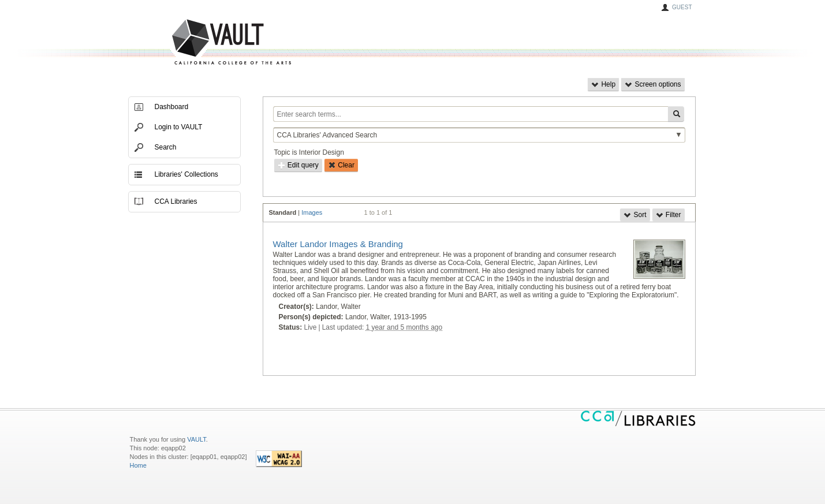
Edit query (298, 165)
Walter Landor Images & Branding (338, 244)
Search (166, 147)
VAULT (188, 42)
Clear (341, 165)
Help (603, 84)
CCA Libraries (176, 201)
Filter (669, 215)
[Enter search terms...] (471, 114)
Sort (635, 215)
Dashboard (172, 107)
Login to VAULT (179, 127)
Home (138, 465)
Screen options (653, 84)
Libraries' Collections (186, 174)
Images (312, 212)
